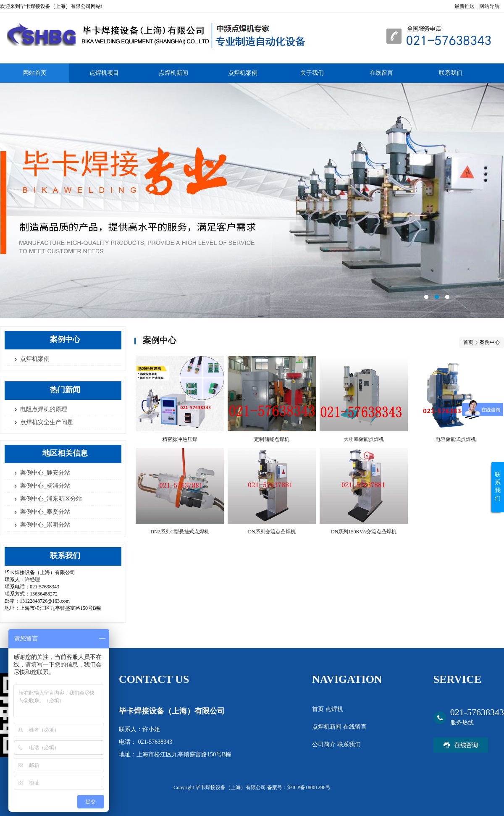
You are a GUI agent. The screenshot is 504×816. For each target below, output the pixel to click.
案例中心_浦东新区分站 (51, 499)
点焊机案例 (243, 73)
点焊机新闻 (173, 73)
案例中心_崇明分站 (45, 525)
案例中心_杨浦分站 (45, 486)
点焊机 (334, 709)
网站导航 (489, 6)
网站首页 (35, 73)
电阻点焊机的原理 (44, 409)
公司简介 (325, 744)
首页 (468, 342)
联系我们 (451, 73)
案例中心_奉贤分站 (45, 512)
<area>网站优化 (252, 200)
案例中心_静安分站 (45, 473)
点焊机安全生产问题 (47, 422)
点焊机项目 (104, 73)
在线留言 (381, 73)
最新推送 (465, 6)
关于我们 (312, 73)
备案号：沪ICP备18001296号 (299, 787)
